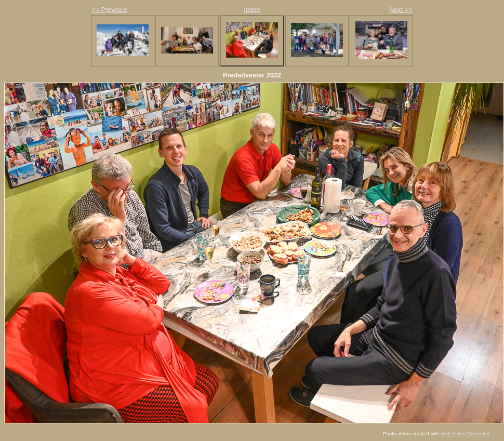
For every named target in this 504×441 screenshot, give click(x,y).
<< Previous (109, 10)
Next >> (401, 10)
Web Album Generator (465, 433)
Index (252, 10)
